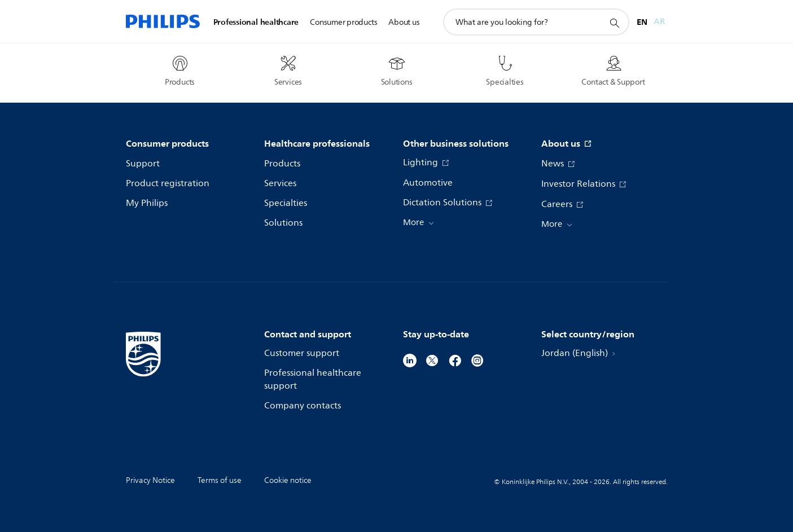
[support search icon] (614, 23)
